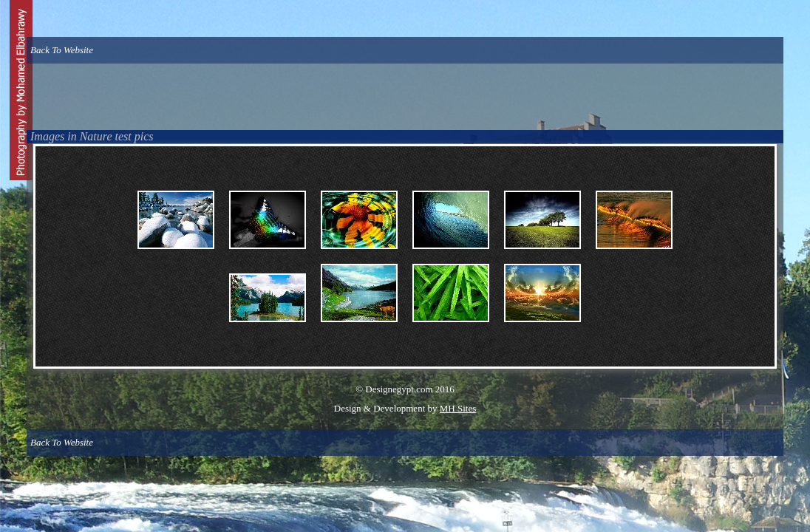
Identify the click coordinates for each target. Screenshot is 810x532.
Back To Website (62, 50)
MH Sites (458, 408)
